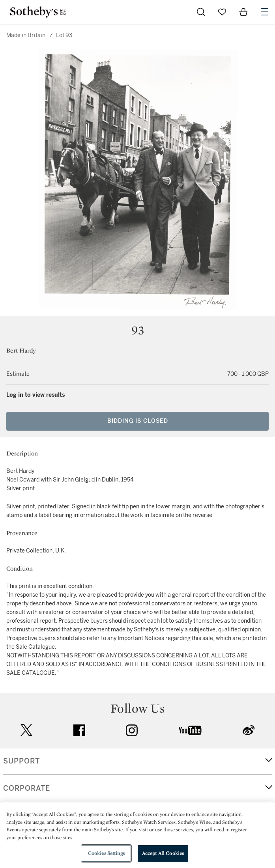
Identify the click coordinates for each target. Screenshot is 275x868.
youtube (190, 730)
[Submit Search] (201, 12)
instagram (132, 730)
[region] (137, 835)
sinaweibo (249, 730)
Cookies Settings (106, 853)
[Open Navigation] (265, 12)
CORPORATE (27, 788)
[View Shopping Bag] (243, 12)
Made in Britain (26, 35)
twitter (26, 730)
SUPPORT (22, 761)
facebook (79, 730)
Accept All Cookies (163, 853)
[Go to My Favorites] (222, 12)
